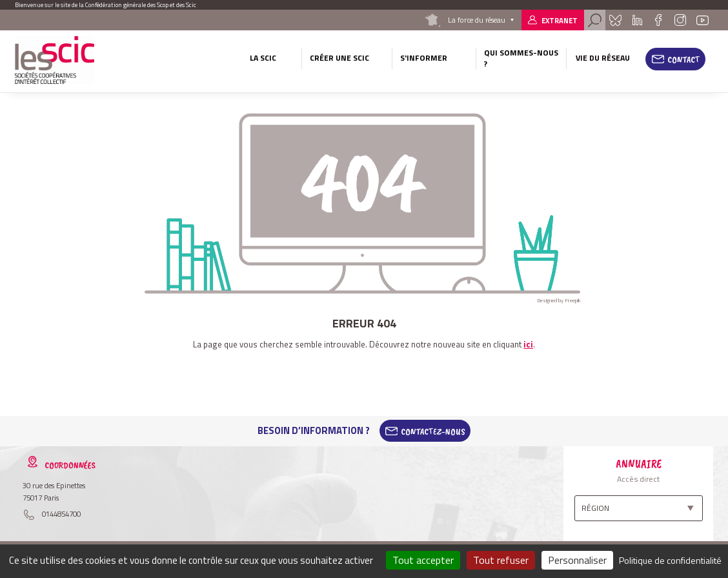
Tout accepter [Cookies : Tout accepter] (423, 560)
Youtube (703, 20)
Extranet (560, 20)
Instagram (680, 20)
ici (528, 344)
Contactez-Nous (433, 431)
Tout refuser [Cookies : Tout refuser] (501, 560)
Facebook (658, 20)
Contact (684, 59)
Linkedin (637, 20)
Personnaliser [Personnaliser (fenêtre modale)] (577, 560)
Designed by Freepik (559, 300)
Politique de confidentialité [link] (670, 560)
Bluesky (616, 20)
